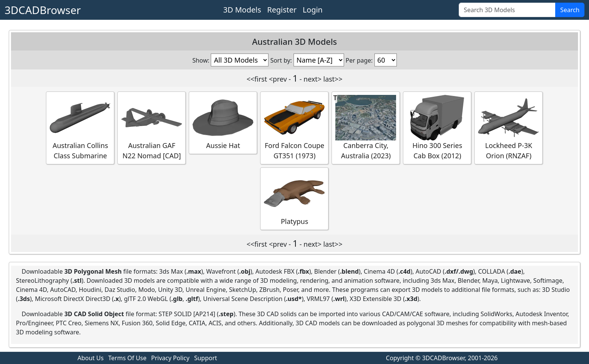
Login (313, 10)
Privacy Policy (170, 358)
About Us (91, 358)
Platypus (294, 198)
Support (205, 358)
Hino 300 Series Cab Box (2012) (437, 128)
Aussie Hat (223, 122)
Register (282, 10)
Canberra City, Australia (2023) (366, 128)
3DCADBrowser (43, 10)
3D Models (242, 10)
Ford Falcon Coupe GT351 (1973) (294, 128)
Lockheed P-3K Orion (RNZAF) (508, 128)
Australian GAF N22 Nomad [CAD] (152, 128)
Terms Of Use (127, 358)
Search (570, 10)
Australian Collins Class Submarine (80, 128)
